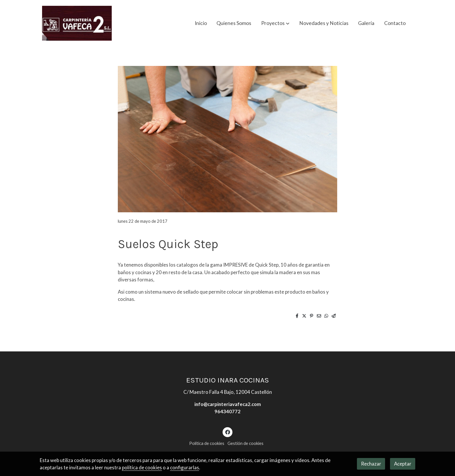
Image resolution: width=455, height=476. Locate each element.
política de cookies (142, 467)
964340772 (228, 411)
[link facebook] (228, 432)
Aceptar (403, 464)
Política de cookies (207, 443)
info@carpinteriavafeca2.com (228, 404)
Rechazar (371, 464)
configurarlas (185, 467)
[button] (275, 23)
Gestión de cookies (245, 443)
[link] (77, 23)
